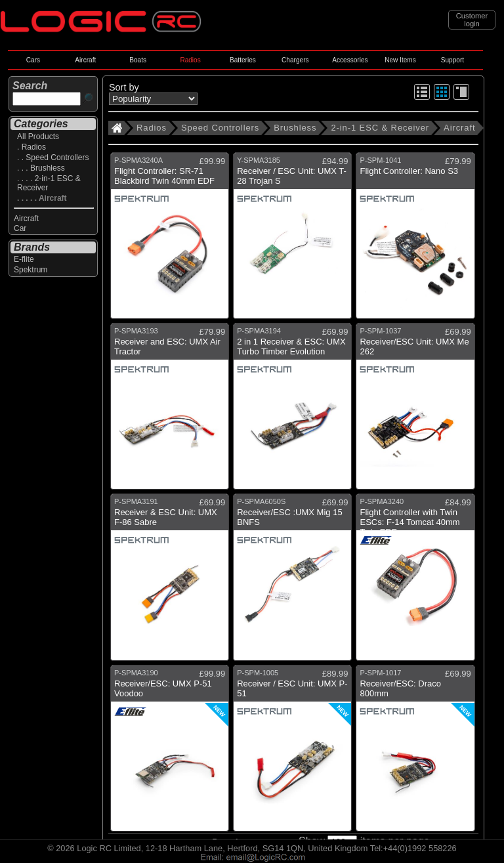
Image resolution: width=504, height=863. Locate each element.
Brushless (295, 128)
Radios (190, 60)
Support (452, 60)
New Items (400, 60)
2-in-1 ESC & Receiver (380, 128)
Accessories (350, 60)
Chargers (295, 60)
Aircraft (85, 60)
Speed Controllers (220, 128)
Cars (33, 60)
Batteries (243, 60)
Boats (138, 60)
